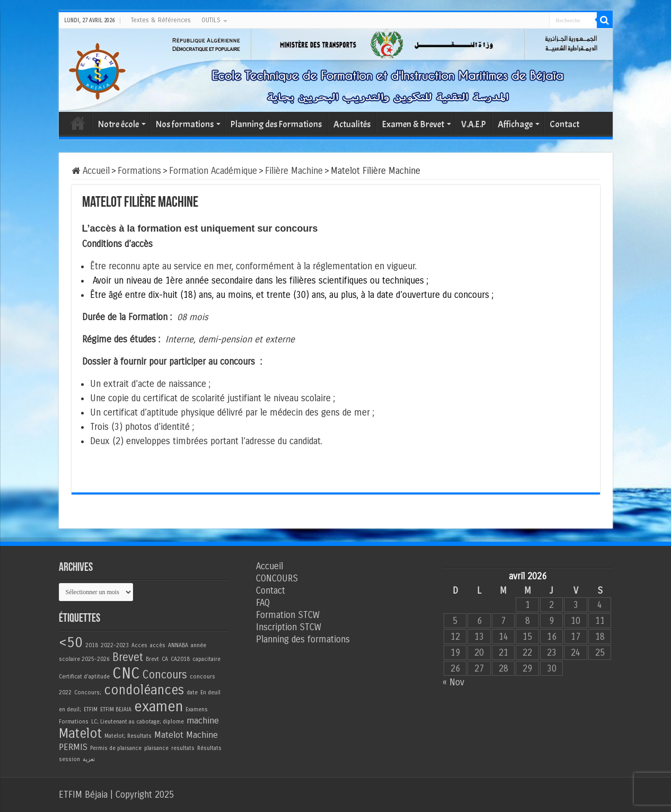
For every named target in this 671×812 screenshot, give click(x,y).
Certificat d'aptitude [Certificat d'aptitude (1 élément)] (84, 677)
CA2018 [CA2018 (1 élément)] (180, 659)
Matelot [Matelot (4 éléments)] (80, 734)
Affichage (515, 124)
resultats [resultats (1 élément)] (183, 748)
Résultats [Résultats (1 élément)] (209, 748)
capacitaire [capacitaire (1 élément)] (206, 659)
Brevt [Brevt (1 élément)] (152, 659)
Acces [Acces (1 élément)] (139, 645)
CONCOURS (277, 579)
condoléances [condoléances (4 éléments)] (144, 690)
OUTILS (211, 20)
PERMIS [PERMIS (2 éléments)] (73, 747)
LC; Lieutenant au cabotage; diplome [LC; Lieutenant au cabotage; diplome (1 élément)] (138, 722)
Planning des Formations (276, 124)
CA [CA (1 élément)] (165, 659)
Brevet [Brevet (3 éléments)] (128, 657)
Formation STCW (288, 615)
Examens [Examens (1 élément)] (197, 709)
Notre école (118, 124)
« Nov (453, 682)
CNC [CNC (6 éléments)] (126, 673)
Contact (564, 124)
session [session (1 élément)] (69, 759)
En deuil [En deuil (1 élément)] (210, 692)
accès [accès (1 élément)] (158, 645)
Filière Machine (294, 171)
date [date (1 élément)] (192, 692)
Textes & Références (161, 20)
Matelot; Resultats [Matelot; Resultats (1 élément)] (128, 736)
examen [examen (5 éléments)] (158, 707)
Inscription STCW (289, 627)
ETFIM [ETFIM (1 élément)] (91, 709)
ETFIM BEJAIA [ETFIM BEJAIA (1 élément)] (116, 709)
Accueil (78, 123)
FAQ (263, 603)
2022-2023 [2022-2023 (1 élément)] (115, 645)
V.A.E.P (474, 124)
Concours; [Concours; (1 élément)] (88, 692)
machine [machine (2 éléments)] (203, 721)
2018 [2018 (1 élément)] (92, 645)
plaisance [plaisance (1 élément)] (156, 748)
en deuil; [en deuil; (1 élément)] (70, 709)
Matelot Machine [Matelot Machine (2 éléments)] (186, 735)
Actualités (352, 124)
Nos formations (185, 124)
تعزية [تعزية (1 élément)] (89, 759)
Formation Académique (213, 171)
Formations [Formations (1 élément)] (74, 722)
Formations (139, 171)
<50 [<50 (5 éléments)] (71, 642)
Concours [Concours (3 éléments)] (165, 675)
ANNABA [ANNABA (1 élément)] (178, 645)
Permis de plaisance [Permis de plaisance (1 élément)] (116, 748)
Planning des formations (303, 639)
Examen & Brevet (413, 124)
